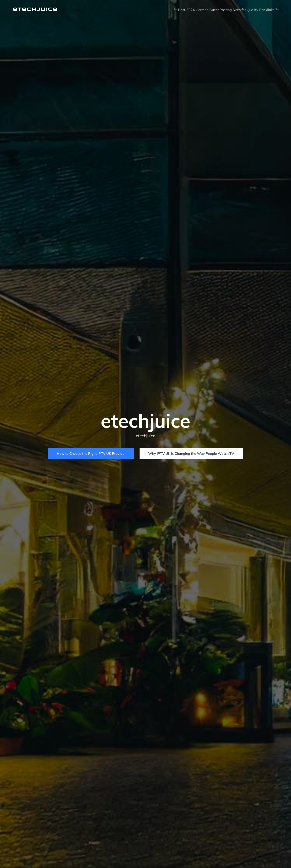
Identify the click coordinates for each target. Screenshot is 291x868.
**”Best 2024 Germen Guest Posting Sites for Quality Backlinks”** (226, 10)
